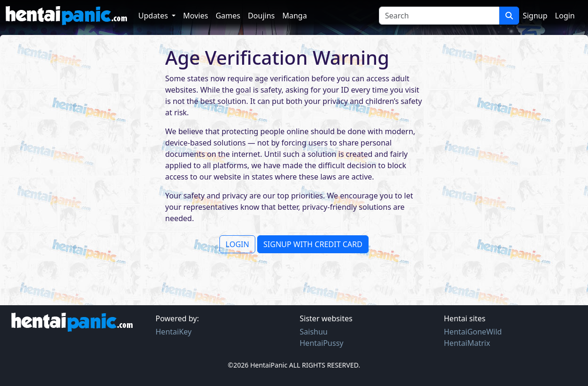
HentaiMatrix (467, 343)
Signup (535, 16)
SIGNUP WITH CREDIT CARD (313, 244)
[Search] (439, 16)
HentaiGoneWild (473, 332)
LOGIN (237, 244)
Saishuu (314, 332)
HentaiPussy (322, 343)
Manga (294, 16)
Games (228, 16)
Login (565, 16)
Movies (196, 16)
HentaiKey (174, 332)
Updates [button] (154, 16)
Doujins (261, 16)
